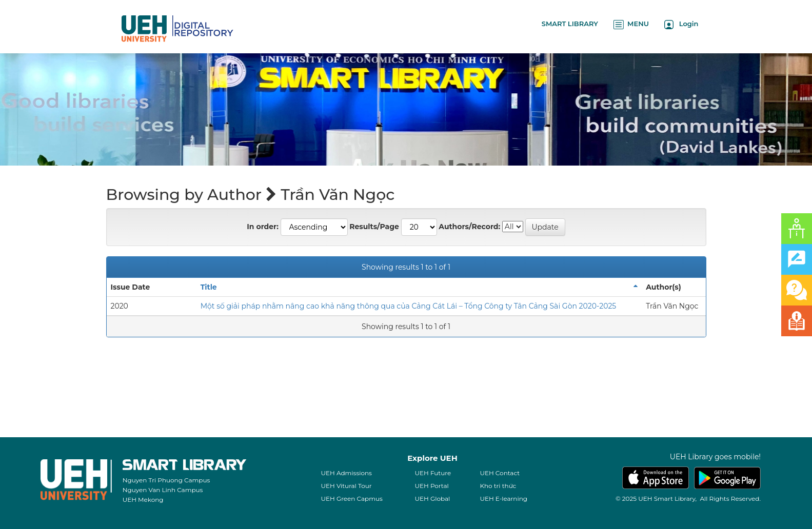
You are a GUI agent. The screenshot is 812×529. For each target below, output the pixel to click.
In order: (263, 227)
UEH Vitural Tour (346, 486)
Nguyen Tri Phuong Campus (166, 480)
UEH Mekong (143, 500)
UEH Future (433, 473)
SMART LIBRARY (570, 24)
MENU (631, 24)
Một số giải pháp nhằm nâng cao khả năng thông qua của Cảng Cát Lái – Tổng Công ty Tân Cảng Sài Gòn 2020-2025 (409, 306)
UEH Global (432, 499)
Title (209, 287)
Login (681, 24)
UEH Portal (431, 486)
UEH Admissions (346, 473)
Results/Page (374, 227)
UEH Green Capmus (351, 499)
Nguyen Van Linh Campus (163, 490)
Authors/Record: (469, 227)
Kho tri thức (498, 486)
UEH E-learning (503, 499)
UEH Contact (500, 473)
